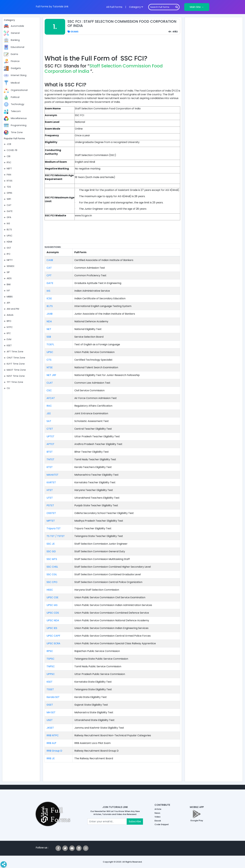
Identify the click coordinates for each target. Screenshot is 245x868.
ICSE (49, 298)
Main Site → (197, 7)
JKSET (50, 728)
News (157, 813)
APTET (50, 444)
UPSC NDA (53, 620)
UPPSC (51, 674)
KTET (50, 467)
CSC (49, 390)
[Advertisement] (112, 46)
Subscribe (135, 821)
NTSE (50, 367)
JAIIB (50, 314)
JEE (49, 413)
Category (136, 7)
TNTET (50, 459)
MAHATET (52, 475)
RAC (49, 406)
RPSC (50, 651)
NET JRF (51, 375)
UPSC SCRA (53, 643)
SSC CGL (52, 574)
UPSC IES (52, 628)
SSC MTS (52, 559)
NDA (49, 321)
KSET (50, 682)
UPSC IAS (52, 605)
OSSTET (51, 513)
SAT (49, 421)
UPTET (50, 436)
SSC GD (51, 551)
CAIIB (50, 260)
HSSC (50, 590)
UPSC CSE (52, 597)
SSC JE (51, 544)
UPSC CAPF (53, 636)
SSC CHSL (52, 567)
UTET (50, 498)
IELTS (50, 306)
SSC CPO (52, 582)
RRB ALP (51, 743)
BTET (50, 452)
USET (50, 720)
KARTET (51, 482)
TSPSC (50, 659)
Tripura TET (54, 528)
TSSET (50, 689)
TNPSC (51, 666)
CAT (49, 268)
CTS (49, 360)
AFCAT (51, 398)
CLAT (50, 383)
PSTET (50, 505)
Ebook (158, 821)
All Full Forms (114, 7)
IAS (48, 291)
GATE (50, 283)
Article (158, 809)
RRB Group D (54, 751)
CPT (49, 275)
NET (49, 329)
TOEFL (50, 344)
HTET (50, 490)
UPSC (50, 352)
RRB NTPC (53, 735)
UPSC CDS (53, 613)
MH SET (51, 712)
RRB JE (51, 758)
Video (157, 817)
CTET (50, 429)
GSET (50, 705)
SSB (49, 337)
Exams (73, 32)
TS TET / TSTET (56, 536)
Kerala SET (53, 697)
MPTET (51, 521)
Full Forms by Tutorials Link (52, 6)
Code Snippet (162, 824)
